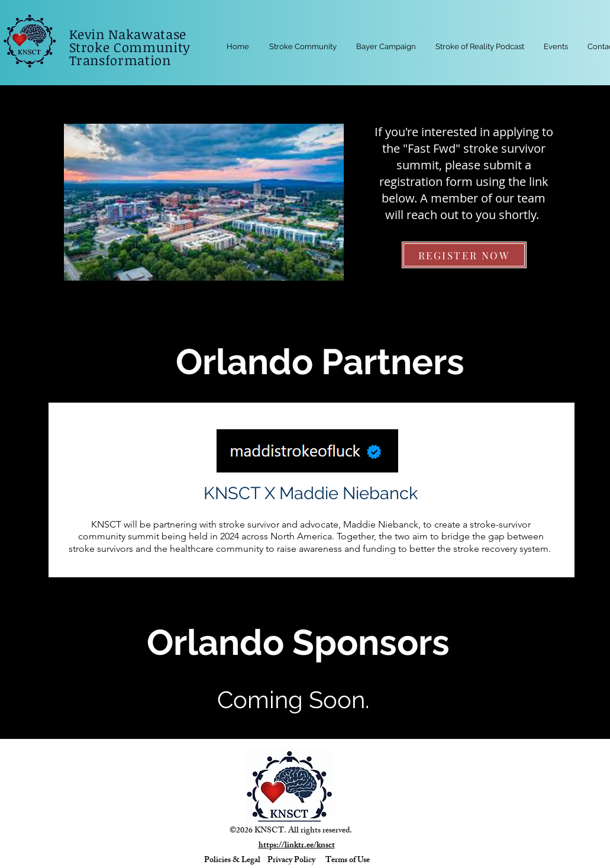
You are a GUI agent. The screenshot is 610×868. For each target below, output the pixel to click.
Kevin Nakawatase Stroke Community (132, 40)
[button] (556, 47)
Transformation (122, 60)
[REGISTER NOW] (464, 255)
